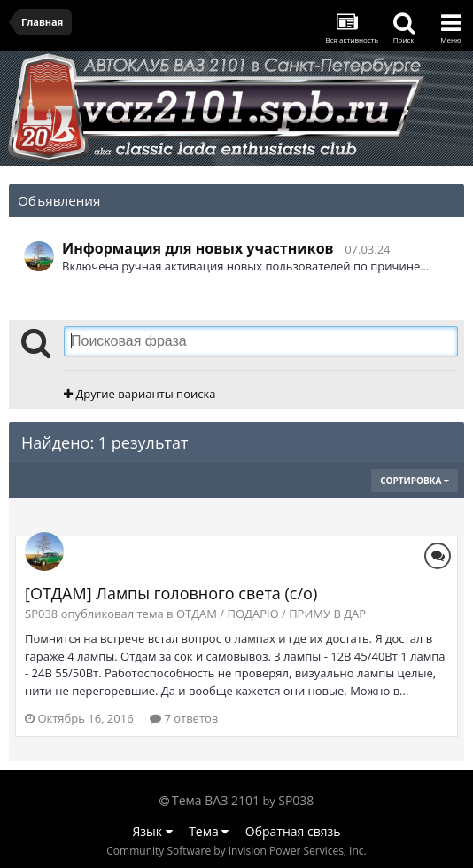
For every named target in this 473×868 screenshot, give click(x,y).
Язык (153, 831)
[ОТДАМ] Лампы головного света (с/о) (171, 593)
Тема (209, 831)
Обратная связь (293, 831)
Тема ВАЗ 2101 (216, 800)
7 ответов (184, 718)
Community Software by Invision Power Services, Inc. (236, 851)
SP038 (296, 800)
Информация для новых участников (198, 248)
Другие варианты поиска (140, 394)
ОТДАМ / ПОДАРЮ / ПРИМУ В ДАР (271, 614)
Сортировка (415, 481)
